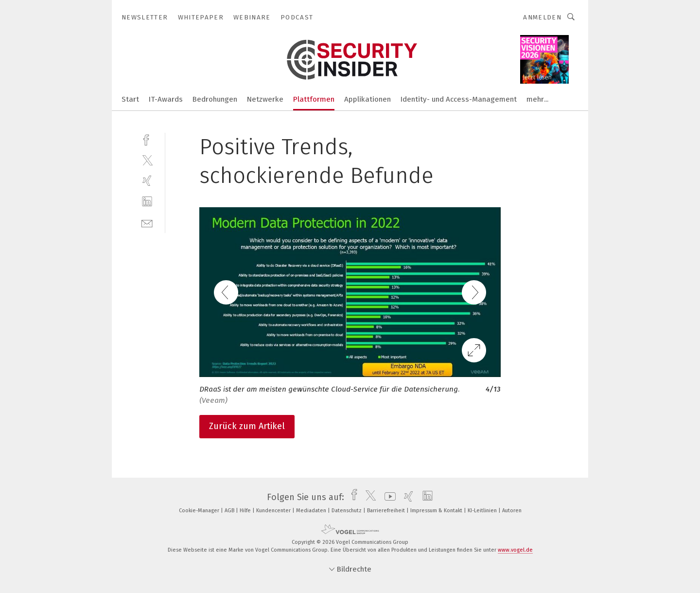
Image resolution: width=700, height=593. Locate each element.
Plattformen (314, 99)
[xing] (147, 181)
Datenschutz (347, 511)
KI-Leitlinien (483, 511)
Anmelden (542, 17)
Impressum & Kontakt (437, 511)
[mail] (147, 223)
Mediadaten (312, 511)
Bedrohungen (215, 99)
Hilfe (246, 511)
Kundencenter (274, 511)
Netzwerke (265, 99)
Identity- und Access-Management (459, 99)
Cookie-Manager (200, 511)
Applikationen (367, 99)
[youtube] (388, 497)
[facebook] (147, 139)
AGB (230, 511)
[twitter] (147, 160)
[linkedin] (147, 202)
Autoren (512, 511)
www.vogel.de (515, 550)
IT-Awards (166, 99)
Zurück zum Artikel (247, 426)
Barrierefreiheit (387, 511)
